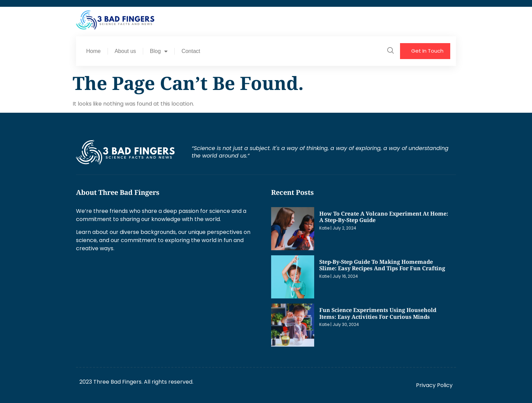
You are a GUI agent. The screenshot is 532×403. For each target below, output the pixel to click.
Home (93, 51)
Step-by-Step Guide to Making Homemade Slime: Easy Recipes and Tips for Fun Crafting (382, 265)
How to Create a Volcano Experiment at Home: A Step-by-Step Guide (384, 217)
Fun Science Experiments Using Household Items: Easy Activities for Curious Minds (378, 313)
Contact (191, 51)
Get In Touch (427, 51)
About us (125, 51)
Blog (159, 51)
